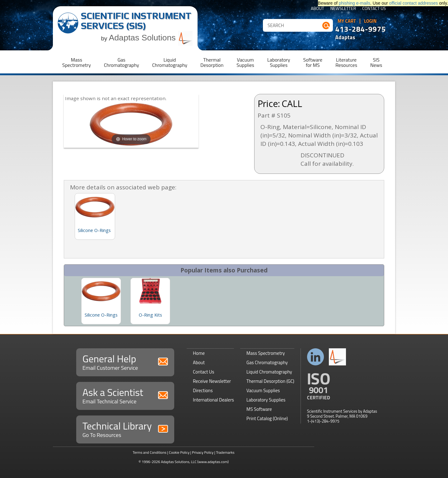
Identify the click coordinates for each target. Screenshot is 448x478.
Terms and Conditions (149, 452)
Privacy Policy (203, 452)
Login (370, 21)
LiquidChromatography (170, 62)
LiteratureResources (346, 62)
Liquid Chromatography (269, 372)
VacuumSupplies (245, 62)
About (317, 9)
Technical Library (125, 429)
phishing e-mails (355, 3)
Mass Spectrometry (266, 353)
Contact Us (374, 9)
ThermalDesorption (212, 62)
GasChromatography (121, 62)
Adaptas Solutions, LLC (179, 462)
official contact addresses (414, 3)
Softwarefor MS (313, 62)
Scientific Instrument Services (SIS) (136, 21)
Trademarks (225, 452)
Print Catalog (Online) (267, 418)
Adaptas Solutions (151, 38)
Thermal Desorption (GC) (270, 381)
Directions (203, 390)
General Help (125, 362)
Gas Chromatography (267, 362)
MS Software (259, 409)
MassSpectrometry (77, 62)
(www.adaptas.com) (213, 462)
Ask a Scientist (125, 395)
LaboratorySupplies (279, 62)
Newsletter (343, 9)
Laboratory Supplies (266, 400)
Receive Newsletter (212, 381)
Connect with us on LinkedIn (316, 357)
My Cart (347, 21)
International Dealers (213, 400)
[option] (101, 301)
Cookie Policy (179, 452)
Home (199, 353)
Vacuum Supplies (263, 390)
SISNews (376, 62)
